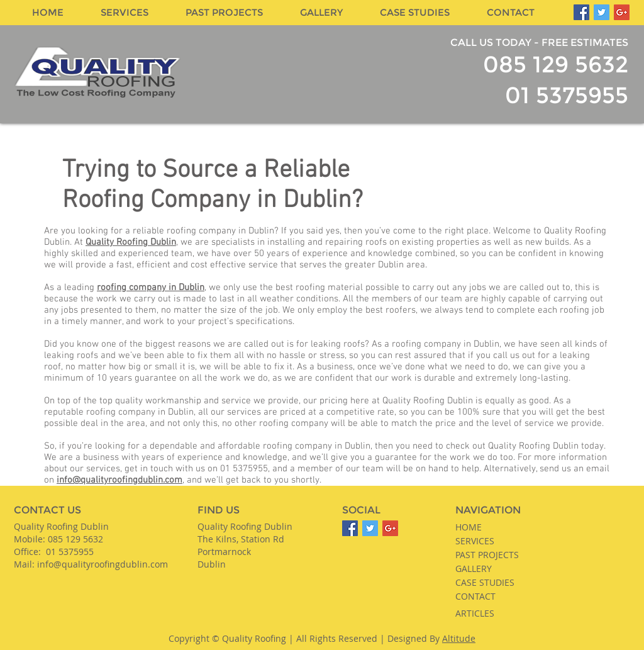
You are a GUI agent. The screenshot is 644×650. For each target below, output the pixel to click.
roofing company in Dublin (151, 288)
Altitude (459, 638)
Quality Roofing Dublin (131, 242)
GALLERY (474, 569)
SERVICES (475, 541)
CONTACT (475, 596)
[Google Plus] (622, 12)
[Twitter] (602, 12)
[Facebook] (581, 12)
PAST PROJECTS (487, 555)
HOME (469, 527)
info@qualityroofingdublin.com (119, 480)
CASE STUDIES (485, 582)
